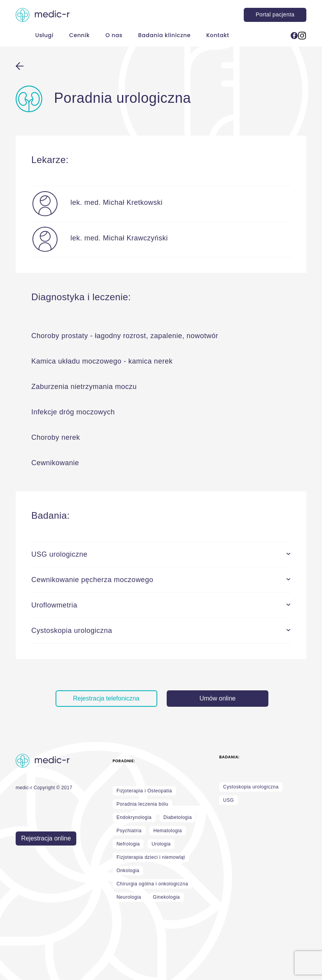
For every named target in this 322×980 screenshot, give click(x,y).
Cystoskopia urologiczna (251, 787)
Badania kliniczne (164, 35)
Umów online (218, 698)
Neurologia (129, 897)
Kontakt (218, 35)
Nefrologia (128, 844)
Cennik (80, 35)
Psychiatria (129, 831)
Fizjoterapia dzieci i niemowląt (151, 857)
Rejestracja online (46, 838)
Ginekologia (166, 897)
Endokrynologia (134, 817)
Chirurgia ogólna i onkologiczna (152, 884)
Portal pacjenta (275, 14)
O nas (114, 35)
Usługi (44, 35)
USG (228, 800)
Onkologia (128, 871)
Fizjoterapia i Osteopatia (144, 791)
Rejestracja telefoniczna (106, 698)
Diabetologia (178, 817)
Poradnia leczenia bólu (143, 804)
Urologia (161, 844)
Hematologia (168, 831)
